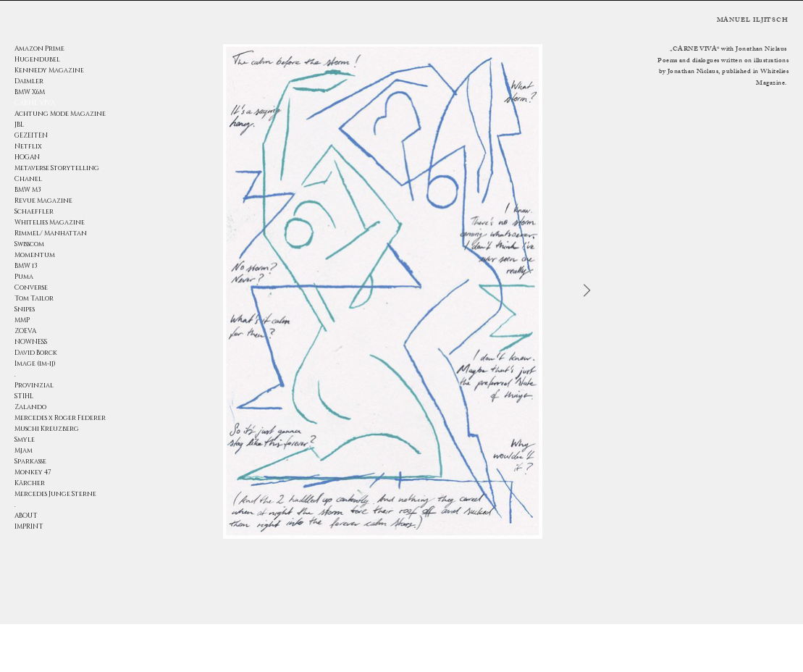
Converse (31, 287)
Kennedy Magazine (49, 70)
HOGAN (27, 157)
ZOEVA (25, 331)
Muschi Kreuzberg (47, 429)
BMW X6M (30, 92)
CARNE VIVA (35, 103)
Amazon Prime (39, 49)
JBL (19, 125)
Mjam (24, 450)
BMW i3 (26, 266)
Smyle (25, 440)
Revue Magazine (43, 201)
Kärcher (30, 483)
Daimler (29, 81)
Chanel (28, 179)
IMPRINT (29, 526)
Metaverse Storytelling (57, 168)
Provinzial (34, 385)
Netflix (28, 146)
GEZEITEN (31, 135)
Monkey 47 (33, 472)
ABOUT (26, 516)
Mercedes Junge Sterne (55, 494)
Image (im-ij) (35, 364)
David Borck (36, 353)
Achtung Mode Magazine (58, 114)
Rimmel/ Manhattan (51, 233)
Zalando (30, 407)
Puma (24, 277)
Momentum (35, 255)
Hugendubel (37, 59)
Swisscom (29, 244)
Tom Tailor (34, 298)
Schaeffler (34, 211)
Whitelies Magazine (50, 222)
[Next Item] (587, 291)
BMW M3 (28, 190)
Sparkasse (30, 461)
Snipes (25, 309)
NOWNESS (31, 342)
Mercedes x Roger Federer (58, 418)
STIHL (24, 396)
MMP (22, 320)
